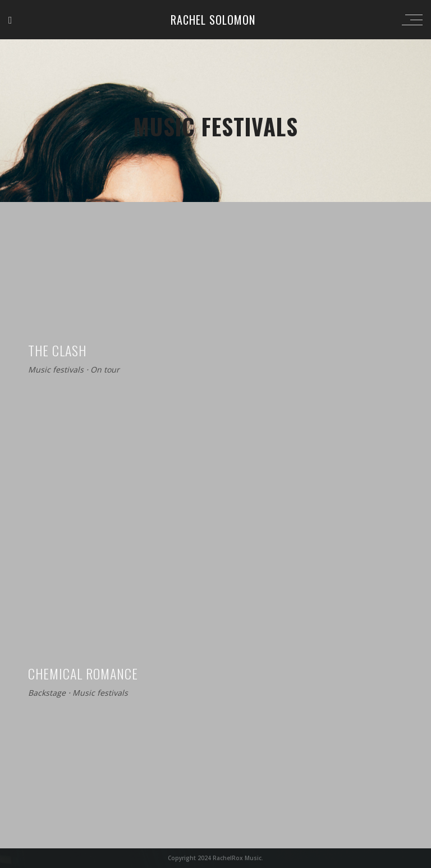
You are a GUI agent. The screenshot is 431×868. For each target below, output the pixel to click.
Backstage (47, 693)
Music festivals (56, 370)
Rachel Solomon (213, 20)
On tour (105, 370)
